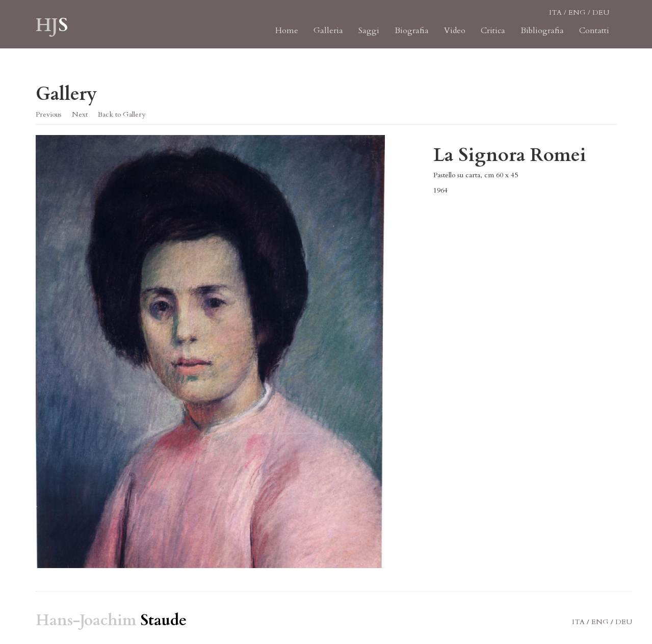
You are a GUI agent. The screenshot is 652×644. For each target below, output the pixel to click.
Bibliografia (542, 36)
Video (455, 36)
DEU (601, 18)
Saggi (369, 36)
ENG (577, 18)
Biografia (412, 36)
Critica (493, 36)
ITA (555, 18)
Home (287, 36)
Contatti (594, 36)
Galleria (328, 36)
